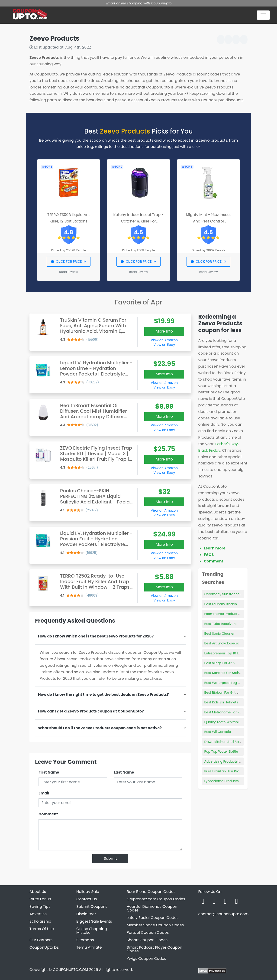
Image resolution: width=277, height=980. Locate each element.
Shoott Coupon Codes (147, 940)
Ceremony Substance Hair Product (232, 594)
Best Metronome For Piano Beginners (234, 712)
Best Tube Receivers (221, 624)
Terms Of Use (42, 929)
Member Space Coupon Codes (155, 925)
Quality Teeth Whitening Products (231, 722)
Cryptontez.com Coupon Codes (156, 899)
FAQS (209, 555)
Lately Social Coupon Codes (153, 918)
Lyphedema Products (222, 781)
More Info (164, 331)
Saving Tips (40, 906)
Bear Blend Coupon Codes (151, 892)
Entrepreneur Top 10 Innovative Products (237, 653)
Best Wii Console (218, 732)
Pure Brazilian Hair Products (226, 771)
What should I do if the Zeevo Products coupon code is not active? (100, 728)
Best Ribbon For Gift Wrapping (229, 693)
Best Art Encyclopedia (222, 643)
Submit (110, 858)
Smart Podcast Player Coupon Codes (154, 949)
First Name (49, 772)
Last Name (124, 772)
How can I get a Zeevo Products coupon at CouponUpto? (91, 711)
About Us (38, 892)
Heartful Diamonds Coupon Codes (152, 908)
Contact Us (87, 899)
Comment (48, 814)
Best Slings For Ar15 (220, 663)
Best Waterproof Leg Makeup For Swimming (240, 683)
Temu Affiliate (89, 947)
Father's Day (227, 444)
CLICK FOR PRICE (69, 261)
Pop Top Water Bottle (221, 751)
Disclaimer (86, 914)
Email (44, 793)
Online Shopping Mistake (92, 931)
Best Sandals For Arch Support (229, 673)
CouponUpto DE (44, 947)
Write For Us (40, 899)
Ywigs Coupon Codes (146, 959)
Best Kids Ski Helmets (221, 702)
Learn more (215, 548)
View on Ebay (164, 345)
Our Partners (41, 940)
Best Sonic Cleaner (219, 634)
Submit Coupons (92, 906)
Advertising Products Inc (224, 761)
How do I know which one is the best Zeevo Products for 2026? (96, 636)
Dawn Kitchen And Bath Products (231, 742)
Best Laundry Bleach (221, 604)
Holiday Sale (88, 892)
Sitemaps (85, 940)
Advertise (38, 914)
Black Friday (209, 450)
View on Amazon (164, 340)
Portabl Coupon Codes (148, 933)
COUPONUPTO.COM (70, 970)
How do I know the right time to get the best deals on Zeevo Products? (103, 694)
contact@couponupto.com (223, 914)
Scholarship (40, 921)
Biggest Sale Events (94, 921)
